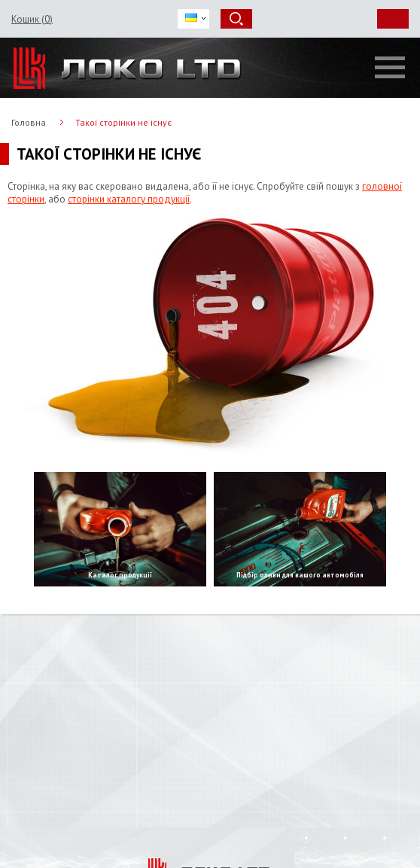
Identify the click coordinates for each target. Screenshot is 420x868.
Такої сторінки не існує (123, 122)
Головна (29, 122)
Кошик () (32, 19)
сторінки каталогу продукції (129, 199)
